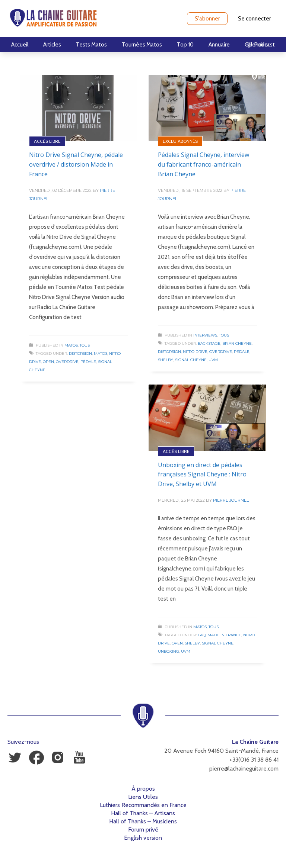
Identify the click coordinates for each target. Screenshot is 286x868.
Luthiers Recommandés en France (143, 805)
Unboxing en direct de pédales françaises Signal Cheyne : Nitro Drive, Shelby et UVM (202, 474)
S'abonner (207, 19)
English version (143, 838)
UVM (213, 360)
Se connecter (254, 19)
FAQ (202, 635)
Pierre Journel (231, 500)
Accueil (20, 45)
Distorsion (80, 353)
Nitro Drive (195, 352)
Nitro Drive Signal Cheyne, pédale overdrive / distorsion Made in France (76, 164)
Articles (52, 45)
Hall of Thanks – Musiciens (143, 821)
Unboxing (169, 651)
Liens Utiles (143, 797)
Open (48, 362)
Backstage (209, 343)
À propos (143, 789)
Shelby (166, 360)
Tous (85, 345)
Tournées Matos (142, 45)
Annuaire (219, 45)
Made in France (224, 635)
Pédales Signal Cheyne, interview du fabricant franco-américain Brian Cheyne (204, 164)
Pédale (88, 362)
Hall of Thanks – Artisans (143, 813)
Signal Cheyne (191, 360)
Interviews (205, 335)
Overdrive (67, 362)
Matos (71, 345)
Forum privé (143, 830)
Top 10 (185, 45)
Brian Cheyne (237, 343)
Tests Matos (91, 45)
